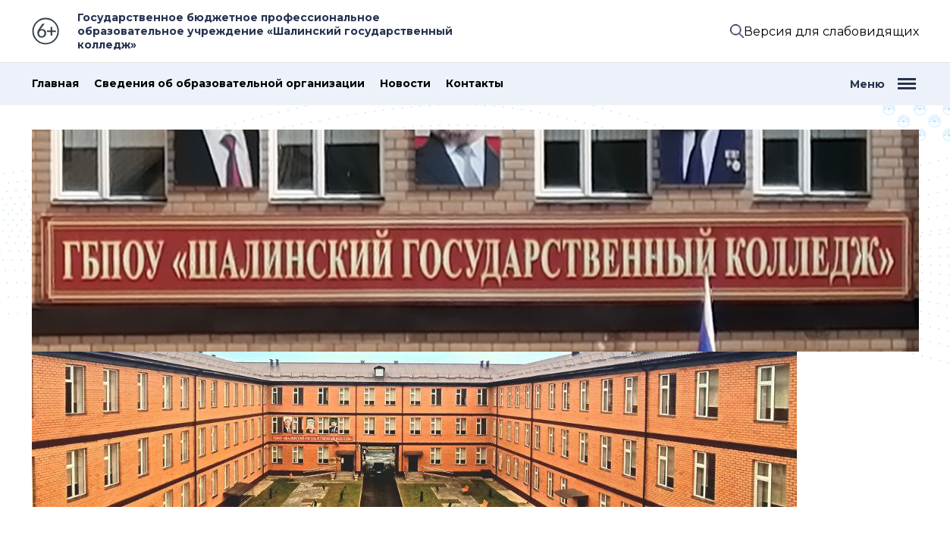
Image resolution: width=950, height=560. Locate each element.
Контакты (475, 84)
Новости (405, 84)
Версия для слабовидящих (831, 31)
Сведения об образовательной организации (229, 84)
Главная (55, 84)
